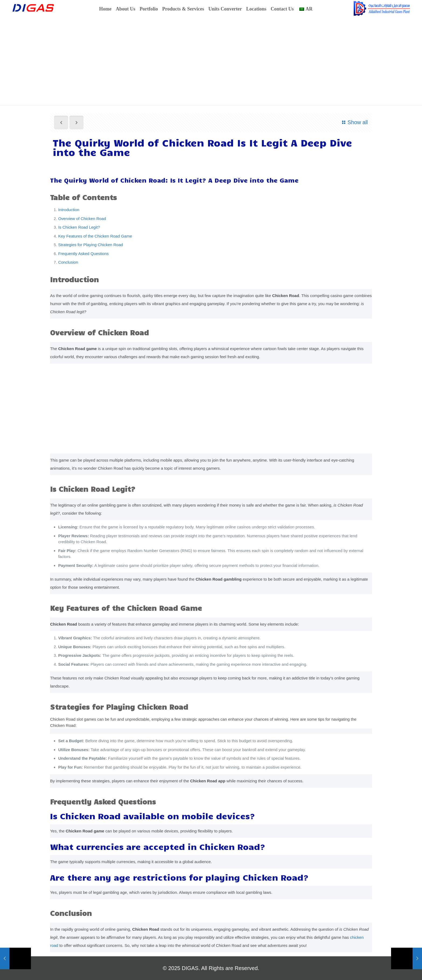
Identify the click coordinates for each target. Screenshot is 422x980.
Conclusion (68, 262)
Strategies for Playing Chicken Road (91, 245)
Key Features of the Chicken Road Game (95, 236)
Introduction (69, 210)
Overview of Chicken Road (82, 219)
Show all (354, 122)
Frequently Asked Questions (83, 254)
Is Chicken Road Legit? (79, 227)
